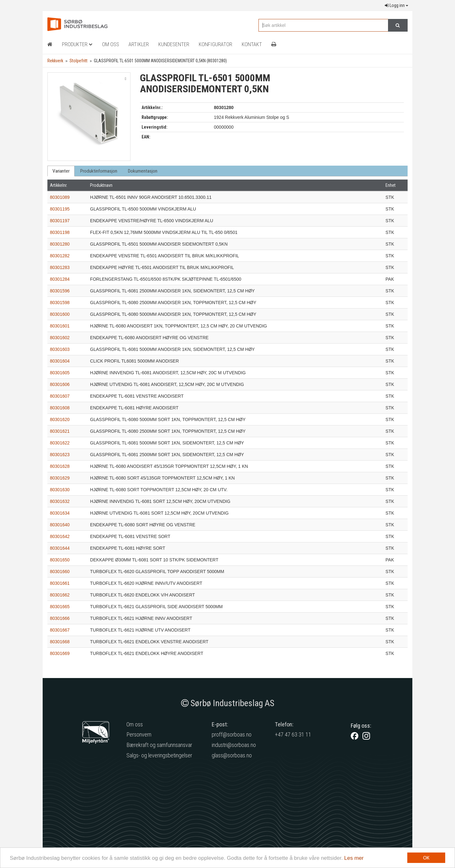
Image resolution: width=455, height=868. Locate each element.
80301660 (60, 572)
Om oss (135, 724)
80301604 (60, 361)
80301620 (60, 419)
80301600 (60, 314)
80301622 (60, 443)
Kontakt (252, 44)
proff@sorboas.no (232, 734)
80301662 (60, 595)
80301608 (60, 408)
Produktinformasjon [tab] (99, 171)
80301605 (60, 373)
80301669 (60, 653)
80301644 (60, 548)
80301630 (60, 490)
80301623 (60, 455)
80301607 (60, 396)
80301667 (60, 630)
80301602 (60, 338)
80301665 (60, 607)
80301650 (60, 560)
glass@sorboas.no (232, 755)
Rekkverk (55, 61)
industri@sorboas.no (234, 745)
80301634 (60, 513)
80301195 (60, 209)
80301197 (60, 221)
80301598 (60, 303)
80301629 (60, 478)
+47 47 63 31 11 (293, 734)
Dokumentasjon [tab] (143, 171)
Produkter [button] (77, 44)
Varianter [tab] (61, 171)
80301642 (60, 536)
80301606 (60, 384)
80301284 (60, 279)
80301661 (60, 583)
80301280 (60, 244)
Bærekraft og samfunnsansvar (159, 745)
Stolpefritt (79, 61)
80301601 (60, 326)
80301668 (60, 642)
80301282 (60, 256)
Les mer (354, 858)
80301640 (60, 525)
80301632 (60, 501)
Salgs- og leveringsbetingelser (159, 755)
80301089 (60, 197)
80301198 (60, 232)
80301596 (60, 291)
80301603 (60, 349)
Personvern (139, 734)
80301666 (60, 618)
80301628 (60, 466)
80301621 (60, 431)
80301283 (60, 267)
